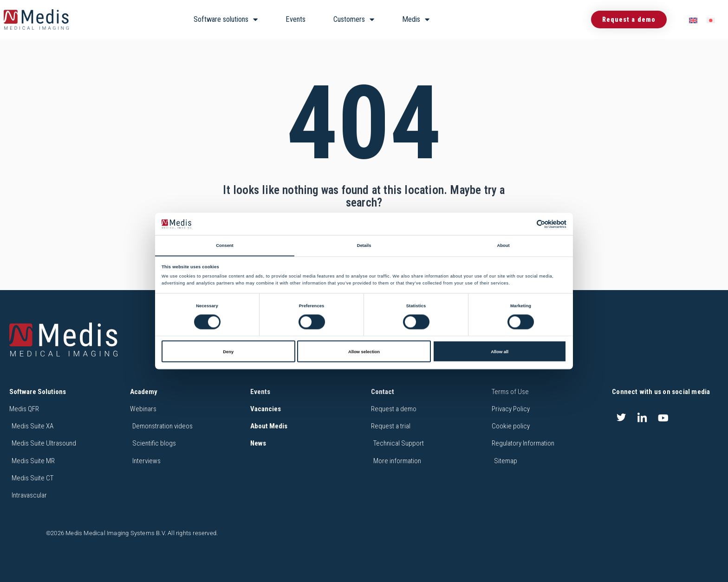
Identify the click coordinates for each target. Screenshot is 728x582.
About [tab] (503, 245)
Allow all (500, 352)
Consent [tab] (224, 245)
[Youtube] (663, 418)
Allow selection (364, 352)
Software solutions (226, 20)
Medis (416, 20)
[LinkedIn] (642, 418)
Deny (228, 352)
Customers (354, 20)
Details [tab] (364, 245)
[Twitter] (621, 418)
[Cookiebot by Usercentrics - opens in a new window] (526, 224)
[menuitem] (693, 20)
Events (296, 19)
